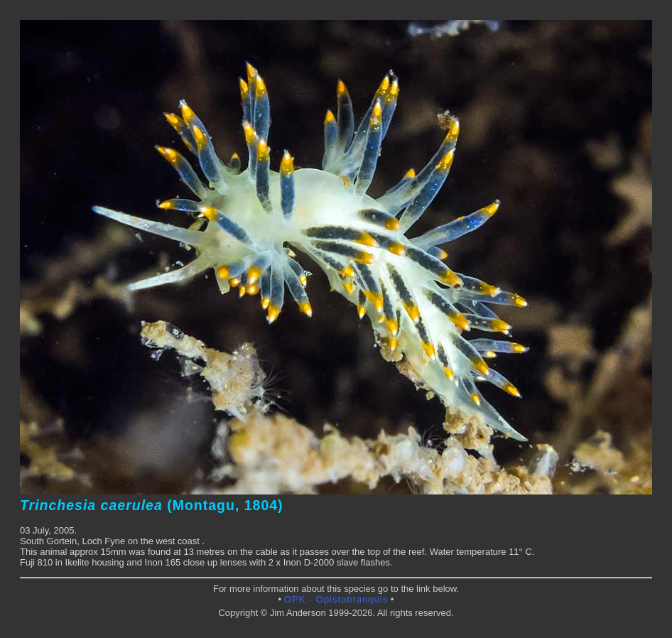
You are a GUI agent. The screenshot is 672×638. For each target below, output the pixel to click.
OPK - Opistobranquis (336, 599)
